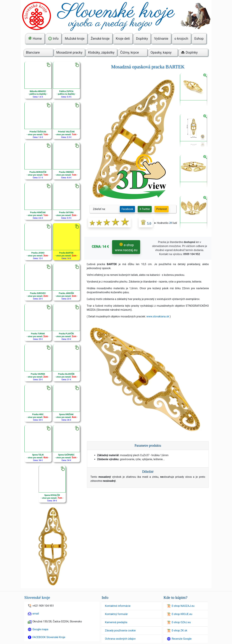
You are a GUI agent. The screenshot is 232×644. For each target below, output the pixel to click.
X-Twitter (145, 209)
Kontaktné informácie (118, 606)
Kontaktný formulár (116, 614)
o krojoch (181, 39)
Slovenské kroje (37, 597)
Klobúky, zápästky (101, 52)
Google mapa (40, 629)
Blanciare (33, 52)
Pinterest (162, 209)
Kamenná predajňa (116, 622)
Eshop (199, 39)
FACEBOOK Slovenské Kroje (49, 637)
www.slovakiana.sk (158, 316)
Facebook (127, 209)
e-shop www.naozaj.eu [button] (126, 248)
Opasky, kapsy (161, 52)
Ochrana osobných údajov (120, 639)
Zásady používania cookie (120, 631)
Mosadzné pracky (69, 52)
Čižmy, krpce (129, 52)
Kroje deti (123, 39)
